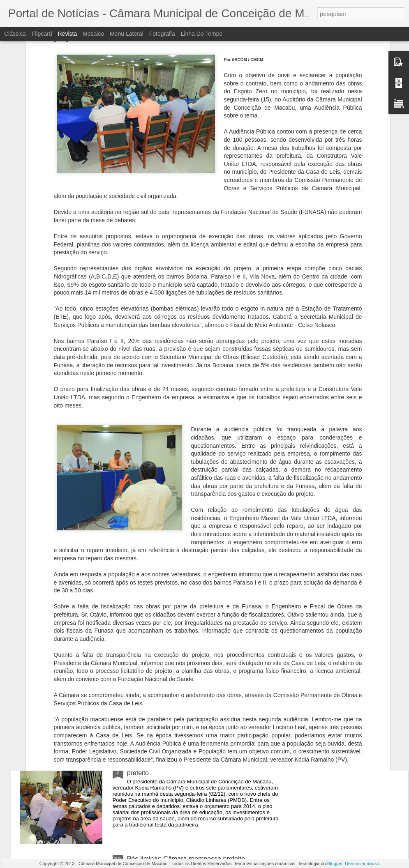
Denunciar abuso (362, 863)
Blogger (335, 863)
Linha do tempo (202, 34)
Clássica (15, 34)
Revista (67, 34)
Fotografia (162, 34)
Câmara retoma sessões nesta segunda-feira (193, 579)
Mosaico (93, 34)
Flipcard (42, 34)
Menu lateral (127, 34)
